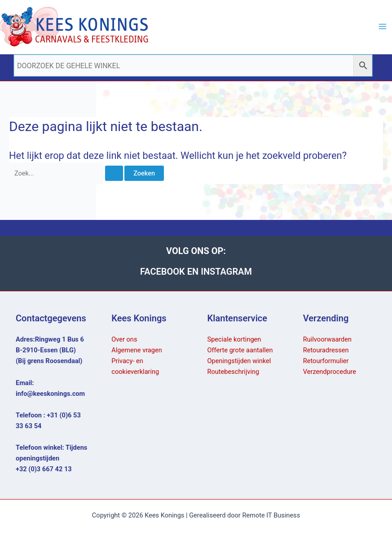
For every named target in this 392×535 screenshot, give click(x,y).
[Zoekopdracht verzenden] (114, 173)
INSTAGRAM (226, 272)
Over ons (124, 339)
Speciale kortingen (234, 339)
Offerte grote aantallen (240, 350)
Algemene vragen (137, 350)
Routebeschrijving (233, 372)
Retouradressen (326, 350)
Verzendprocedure (330, 372)
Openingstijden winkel (239, 361)
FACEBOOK (164, 272)
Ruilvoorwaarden (327, 339)
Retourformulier (326, 361)
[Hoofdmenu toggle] (383, 26)
